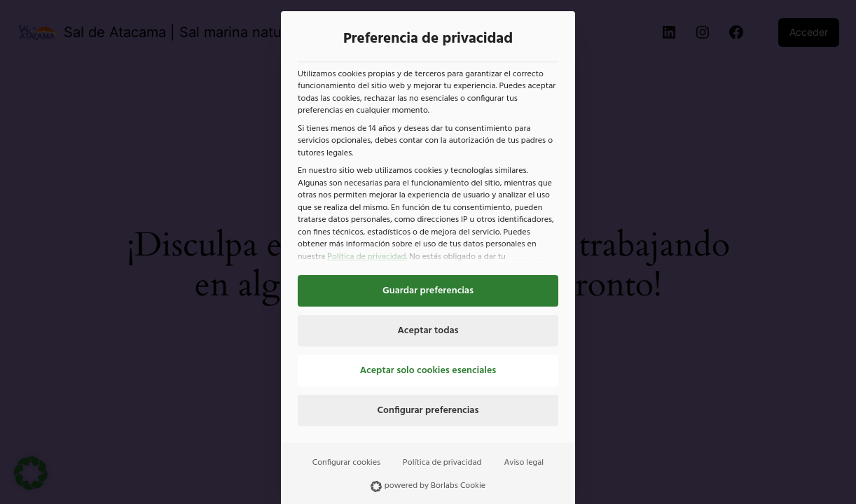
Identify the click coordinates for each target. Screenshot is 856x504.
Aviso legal (524, 463)
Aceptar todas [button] (428, 331)
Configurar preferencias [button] (428, 411)
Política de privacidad (366, 257)
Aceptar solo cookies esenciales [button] (428, 371)
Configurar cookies (346, 463)
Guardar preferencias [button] (428, 291)
